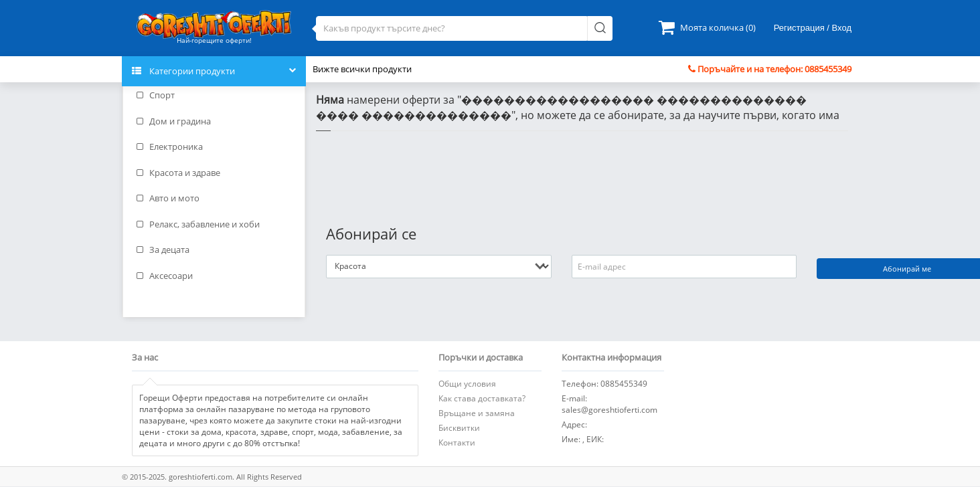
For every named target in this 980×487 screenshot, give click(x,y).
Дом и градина (174, 121)
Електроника (170, 147)
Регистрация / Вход (813, 28)
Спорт (156, 95)
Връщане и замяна (477, 413)
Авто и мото (168, 198)
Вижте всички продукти (362, 69)
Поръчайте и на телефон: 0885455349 (770, 69)
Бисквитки (459, 428)
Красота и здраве (178, 173)
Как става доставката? (482, 398)
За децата (163, 250)
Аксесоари (165, 276)
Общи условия (467, 384)
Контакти (457, 443)
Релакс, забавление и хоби (198, 224)
